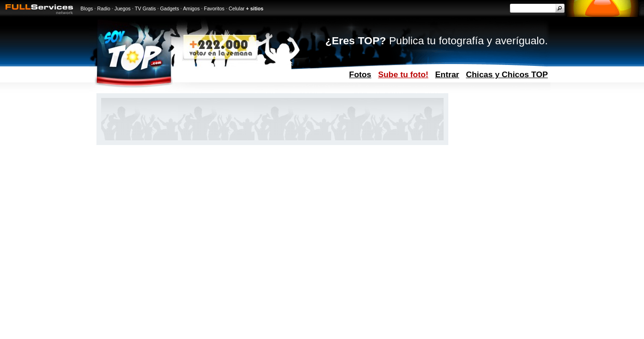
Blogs (87, 8)
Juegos (122, 8)
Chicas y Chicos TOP (507, 74)
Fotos (360, 74)
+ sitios (255, 8)
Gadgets (169, 8)
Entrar (447, 74)
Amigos (191, 8)
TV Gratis (145, 8)
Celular (237, 8)
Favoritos (214, 8)
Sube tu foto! (403, 74)
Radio (104, 8)
